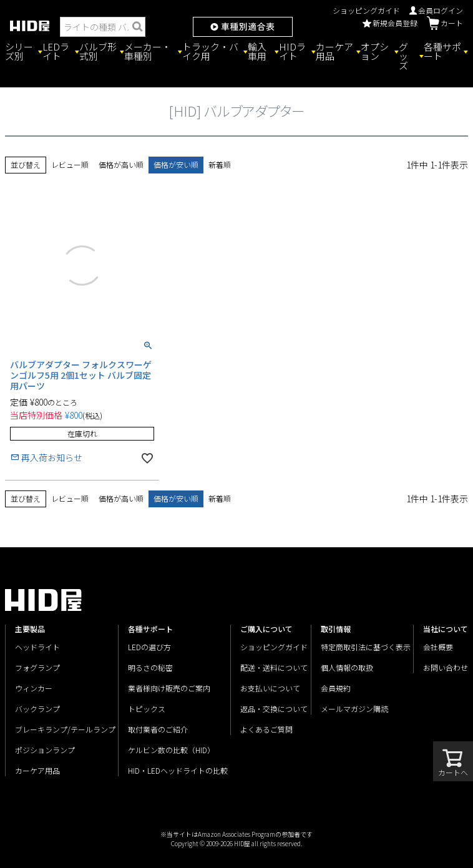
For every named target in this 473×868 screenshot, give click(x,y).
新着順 (220, 164)
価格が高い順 (121, 164)
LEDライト (56, 51)
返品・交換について (274, 709)
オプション (375, 51)
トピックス (147, 709)
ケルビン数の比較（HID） (171, 750)
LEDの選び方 (149, 647)
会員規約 (336, 688)
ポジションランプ (45, 750)
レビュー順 (70, 164)
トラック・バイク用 (210, 51)
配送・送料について (274, 667)
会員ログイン (436, 10)
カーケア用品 (334, 51)
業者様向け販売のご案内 (169, 688)
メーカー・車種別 (148, 51)
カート (445, 23)
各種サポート (442, 51)
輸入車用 (257, 51)
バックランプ (37, 709)
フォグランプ (37, 667)
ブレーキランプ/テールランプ (65, 729)
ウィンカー (34, 688)
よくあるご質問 (266, 729)
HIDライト (292, 51)
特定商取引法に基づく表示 (366, 647)
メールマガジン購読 (354, 709)
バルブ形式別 (98, 51)
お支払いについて (270, 688)
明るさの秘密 (150, 667)
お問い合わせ (446, 667)
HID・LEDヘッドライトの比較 (178, 770)
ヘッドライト (37, 647)
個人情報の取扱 (347, 667)
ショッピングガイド (366, 10)
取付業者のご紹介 (158, 729)
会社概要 (438, 647)
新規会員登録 (390, 23)
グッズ (403, 56)
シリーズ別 (19, 51)
